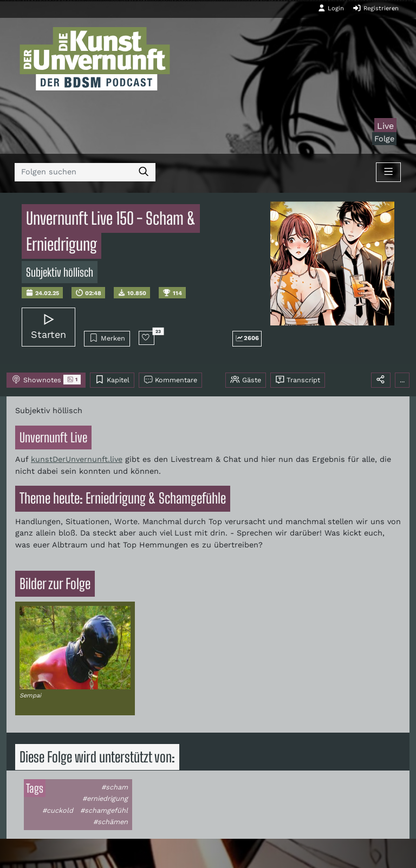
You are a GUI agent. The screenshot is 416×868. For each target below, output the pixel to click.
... (402, 380)
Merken (107, 338)
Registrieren (376, 8)
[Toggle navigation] (388, 172)
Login (331, 8)
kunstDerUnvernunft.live (77, 459)
